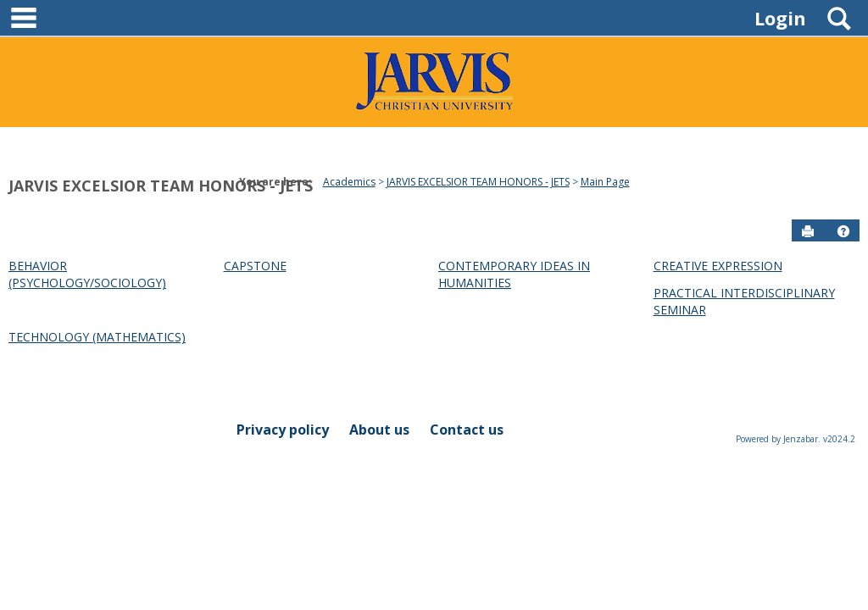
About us (379, 430)
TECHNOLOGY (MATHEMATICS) (97, 337)
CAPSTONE (255, 266)
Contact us (467, 430)
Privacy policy (283, 430)
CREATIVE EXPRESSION (718, 266)
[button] (843, 231)
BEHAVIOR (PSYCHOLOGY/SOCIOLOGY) (87, 274)
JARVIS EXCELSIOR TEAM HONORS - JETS (161, 186)
